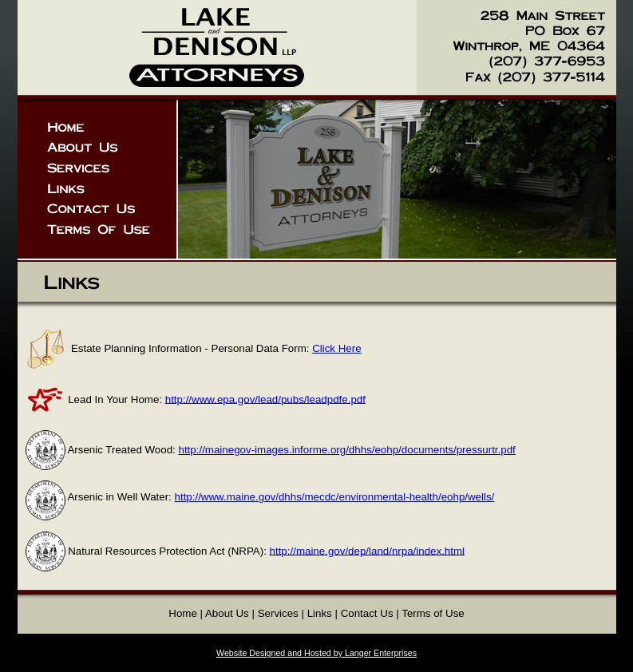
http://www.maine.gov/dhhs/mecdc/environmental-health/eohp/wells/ (335, 497)
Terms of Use (433, 613)
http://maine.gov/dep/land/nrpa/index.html (368, 550)
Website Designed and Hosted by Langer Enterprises (316, 653)
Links (320, 613)
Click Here (336, 348)
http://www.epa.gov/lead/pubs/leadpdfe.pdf (265, 399)
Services (278, 613)
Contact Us (367, 613)
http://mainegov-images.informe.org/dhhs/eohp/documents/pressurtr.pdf (347, 450)
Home (183, 613)
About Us (227, 613)
